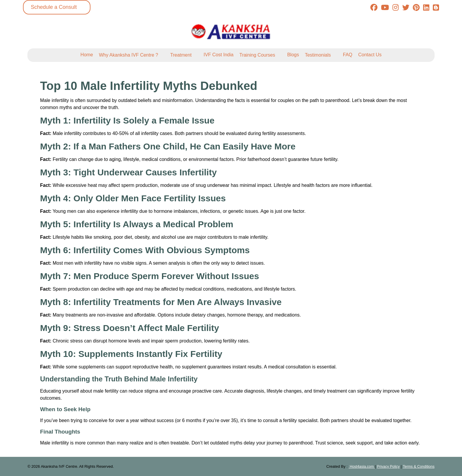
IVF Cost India (218, 55)
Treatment (181, 55)
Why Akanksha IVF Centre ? (129, 55)
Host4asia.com (358, 466)
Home (87, 55)
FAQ (348, 55)
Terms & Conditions (418, 466)
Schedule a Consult (54, 7)
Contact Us (370, 55)
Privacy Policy (386, 466)
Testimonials (318, 55)
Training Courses (257, 55)
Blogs (293, 55)
